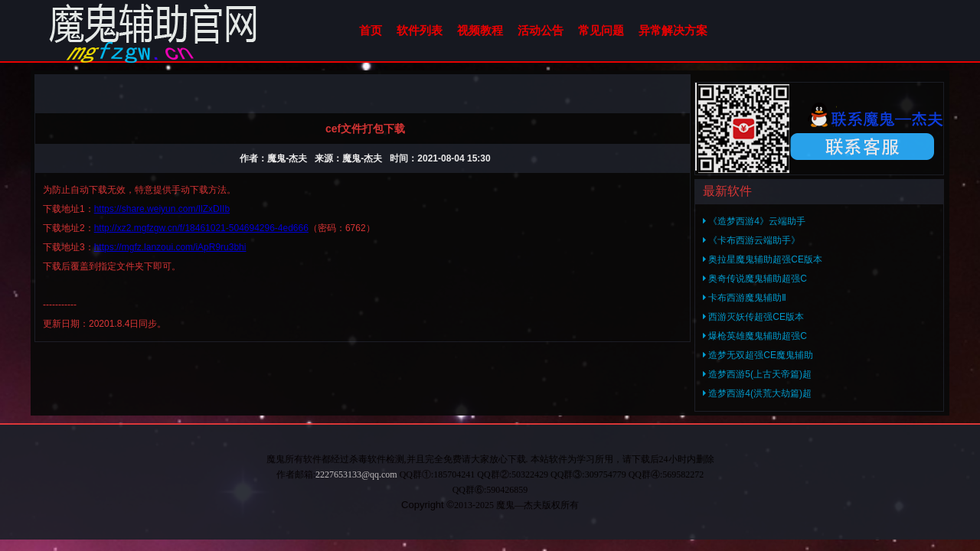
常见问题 (601, 30)
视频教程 (480, 30)
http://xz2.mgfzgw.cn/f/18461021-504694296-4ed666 (201, 228)
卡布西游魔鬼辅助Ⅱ (745, 298)
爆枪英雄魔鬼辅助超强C (755, 336)
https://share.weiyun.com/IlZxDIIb (162, 209)
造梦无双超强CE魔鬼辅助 (758, 355)
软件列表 (420, 30)
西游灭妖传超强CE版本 (753, 317)
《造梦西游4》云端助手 (754, 221)
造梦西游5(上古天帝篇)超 (757, 374)
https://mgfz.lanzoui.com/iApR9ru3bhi (170, 247)
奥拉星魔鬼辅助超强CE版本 (763, 259)
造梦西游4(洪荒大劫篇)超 (757, 393)
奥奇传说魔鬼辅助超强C (755, 279)
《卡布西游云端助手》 (751, 240)
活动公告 (541, 30)
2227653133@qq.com (356, 474)
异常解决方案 (673, 30)
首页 (371, 30)
